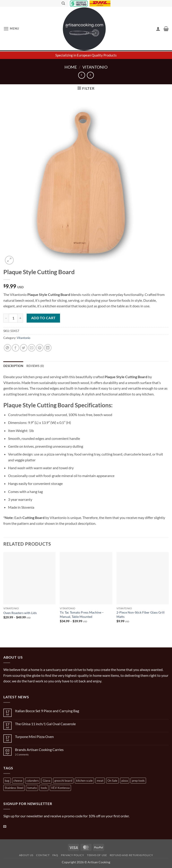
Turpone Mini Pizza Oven (34, 737)
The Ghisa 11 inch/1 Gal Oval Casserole (45, 724)
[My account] (158, 29)
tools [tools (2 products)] (44, 788)
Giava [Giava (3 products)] (47, 781)
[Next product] (82, 75)
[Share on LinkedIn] (48, 348)
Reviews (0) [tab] (35, 366)
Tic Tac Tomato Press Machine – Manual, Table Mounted (82, 614)
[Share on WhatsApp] (8, 348)
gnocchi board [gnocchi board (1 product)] (63, 781)
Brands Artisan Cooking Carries (39, 750)
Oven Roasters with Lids (20, 613)
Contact (43, 855)
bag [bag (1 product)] (7, 781)
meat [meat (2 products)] (100, 781)
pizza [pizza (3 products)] (125, 781)
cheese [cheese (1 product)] (18, 781)
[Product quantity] (13, 318)
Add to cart (43, 318)
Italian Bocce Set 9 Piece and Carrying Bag (47, 711)
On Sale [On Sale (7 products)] (112, 781)
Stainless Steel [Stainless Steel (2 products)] (14, 788)
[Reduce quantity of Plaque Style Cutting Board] (6, 318)
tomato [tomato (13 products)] (32, 788)
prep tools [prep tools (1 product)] (138, 781)
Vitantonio (95, 67)
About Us (26, 855)
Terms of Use (97, 855)
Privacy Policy (73, 855)
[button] (11, 29)
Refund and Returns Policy (131, 855)
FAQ (55, 855)
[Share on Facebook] (16, 348)
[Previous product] (90, 75)
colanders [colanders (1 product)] (33, 781)
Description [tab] (13, 366)
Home (71, 67)
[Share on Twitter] (24, 348)
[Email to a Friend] (32, 348)
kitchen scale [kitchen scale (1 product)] (84, 781)
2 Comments (26, 754)
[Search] (63, 3)
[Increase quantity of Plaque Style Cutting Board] (20, 318)
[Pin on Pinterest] (40, 348)
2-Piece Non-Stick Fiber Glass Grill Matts (141, 614)
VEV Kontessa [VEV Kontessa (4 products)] (60, 788)
